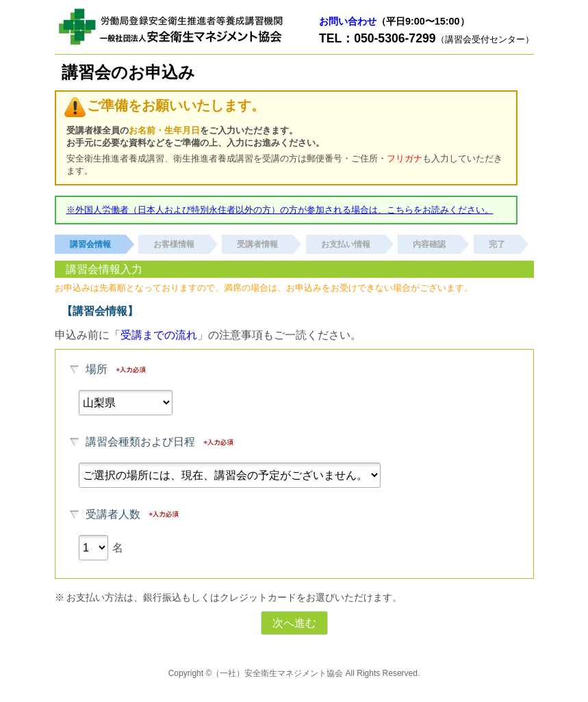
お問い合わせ (348, 21)
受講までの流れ (159, 335)
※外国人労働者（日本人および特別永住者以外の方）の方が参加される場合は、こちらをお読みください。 (280, 210)
